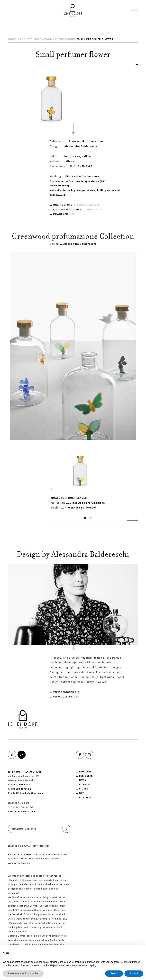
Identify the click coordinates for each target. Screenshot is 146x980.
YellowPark (24, 863)
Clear (66, 157)
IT (12, 755)
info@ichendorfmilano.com (27, 793)
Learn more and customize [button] (23, 973)
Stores (84, 789)
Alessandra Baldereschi (81, 146)
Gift (82, 793)
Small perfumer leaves (69, 498)
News (83, 780)
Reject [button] (114, 973)
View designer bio (66, 692)
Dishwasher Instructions (82, 176)
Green (76, 157)
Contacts (85, 797)
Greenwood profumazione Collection (73, 237)
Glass (70, 161)
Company (85, 784)
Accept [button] (134, 973)
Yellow (86, 157)
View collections (66, 697)
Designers (86, 776)
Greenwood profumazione (54, 39)
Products (25, 39)
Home (12, 39)
